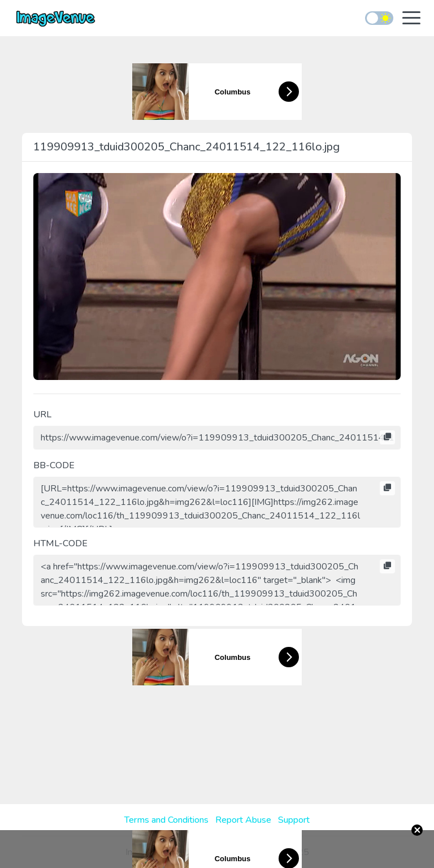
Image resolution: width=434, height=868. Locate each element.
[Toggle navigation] (411, 19)
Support (294, 820)
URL (42, 414)
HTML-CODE (60, 543)
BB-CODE (54, 465)
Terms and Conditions (166, 820)
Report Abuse (243, 820)
